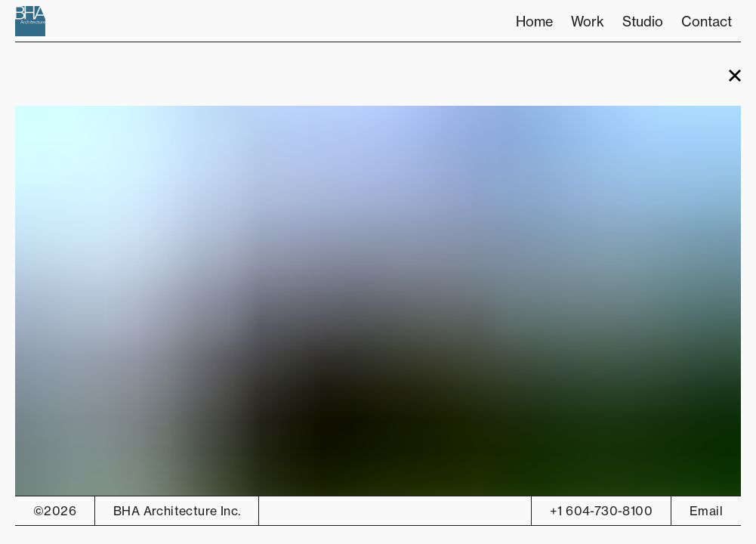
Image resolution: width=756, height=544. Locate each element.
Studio (643, 21)
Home (534, 21)
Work (588, 21)
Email (706, 511)
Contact (707, 21)
